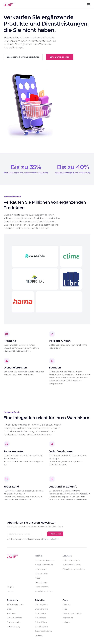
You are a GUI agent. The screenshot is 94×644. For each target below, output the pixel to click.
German (11, 591)
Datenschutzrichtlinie (50, 539)
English (10, 587)
